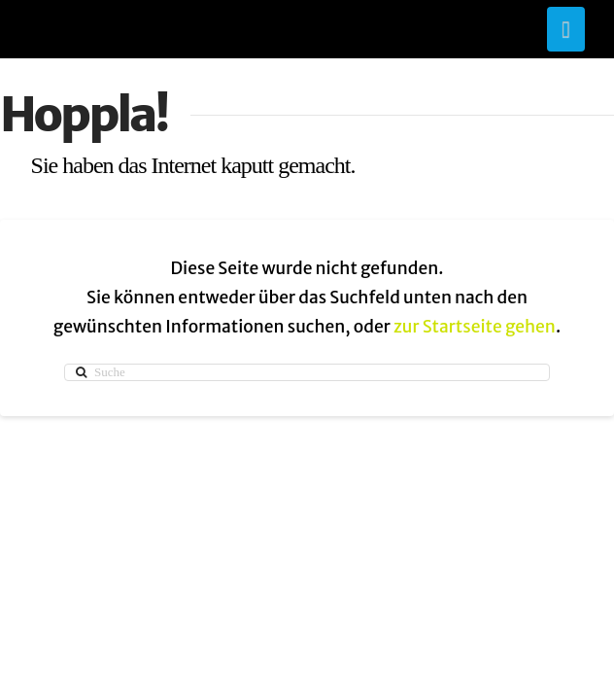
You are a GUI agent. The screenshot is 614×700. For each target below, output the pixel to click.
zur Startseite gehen (475, 327)
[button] (566, 29)
